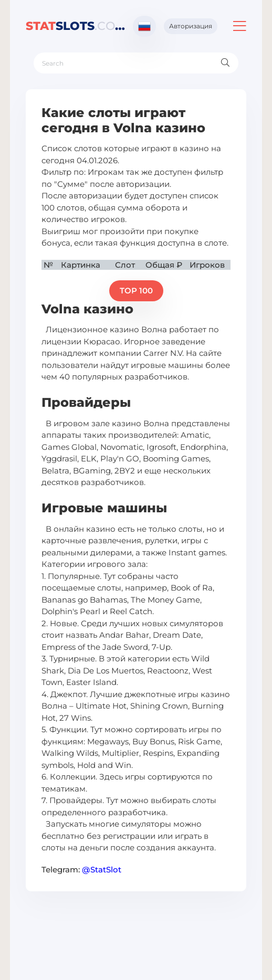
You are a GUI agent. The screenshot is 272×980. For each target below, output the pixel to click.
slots (75, 26)
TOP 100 (136, 291)
